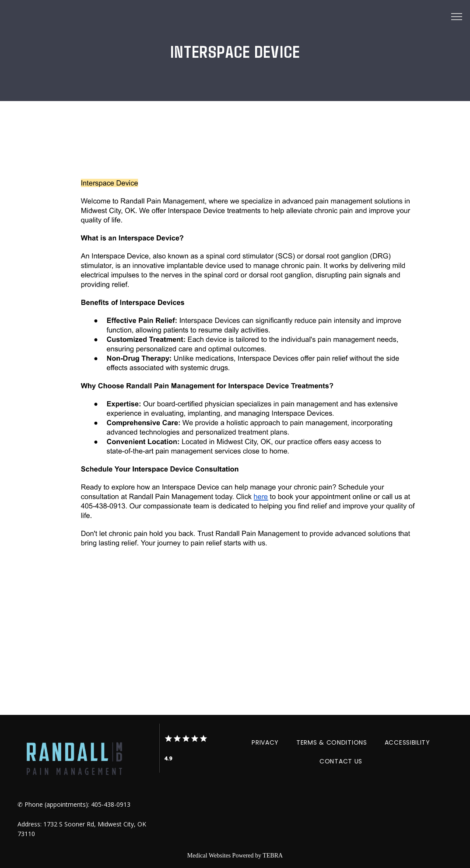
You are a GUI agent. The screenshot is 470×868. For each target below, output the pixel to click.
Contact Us (341, 761)
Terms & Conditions (332, 742)
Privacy (265, 742)
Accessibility (407, 742)
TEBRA (273, 856)
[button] (457, 17)
